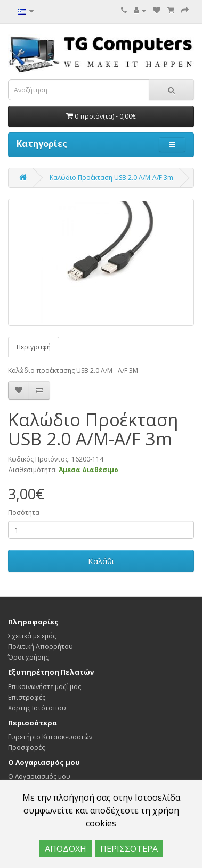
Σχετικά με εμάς (32, 636)
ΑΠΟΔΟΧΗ (66, 849)
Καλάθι (101, 561)
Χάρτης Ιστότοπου (37, 708)
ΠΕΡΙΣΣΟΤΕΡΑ (129, 849)
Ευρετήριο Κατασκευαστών (50, 737)
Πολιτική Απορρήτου (41, 647)
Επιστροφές (27, 697)
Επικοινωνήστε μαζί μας (45, 687)
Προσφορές (26, 748)
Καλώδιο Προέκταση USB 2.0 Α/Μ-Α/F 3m (111, 178)
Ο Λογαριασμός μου (39, 776)
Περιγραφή (34, 347)
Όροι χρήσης (28, 657)
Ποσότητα (24, 513)
